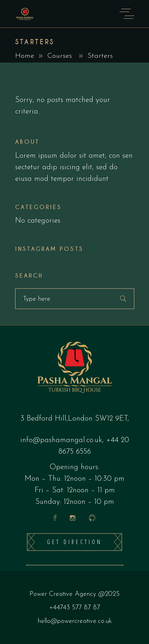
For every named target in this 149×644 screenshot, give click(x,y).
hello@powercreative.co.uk (75, 621)
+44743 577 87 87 (75, 608)
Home (25, 56)
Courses (60, 56)
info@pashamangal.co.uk (61, 440)
